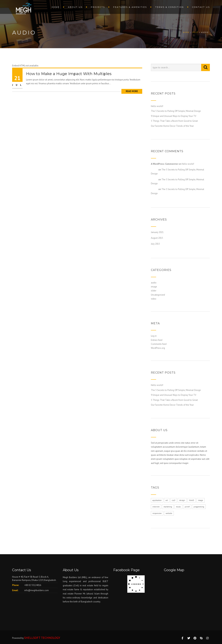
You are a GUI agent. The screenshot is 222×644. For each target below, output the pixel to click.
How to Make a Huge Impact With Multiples (69, 74)
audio (154, 283)
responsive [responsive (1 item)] (157, 513)
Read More (132, 91)
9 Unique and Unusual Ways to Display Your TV (174, 116)
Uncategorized (158, 295)
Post (195, 32)
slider (154, 291)
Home (56, 7)
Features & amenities (130, 7)
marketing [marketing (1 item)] (168, 507)
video (154, 299)
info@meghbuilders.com (37, 590)
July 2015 (155, 244)
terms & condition (170, 7)
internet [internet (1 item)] (156, 507)
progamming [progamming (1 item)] (199, 507)
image (154, 287)
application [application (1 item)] (157, 500)
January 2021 (157, 232)
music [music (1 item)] (178, 507)
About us (75, 7)
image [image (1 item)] (201, 500)
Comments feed (159, 344)
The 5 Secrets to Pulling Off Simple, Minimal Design (176, 111)
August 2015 (157, 238)
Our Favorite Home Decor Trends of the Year (172, 126)
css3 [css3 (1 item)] (174, 500)
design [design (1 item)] (182, 500)
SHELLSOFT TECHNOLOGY (42, 638)
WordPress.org (158, 348)
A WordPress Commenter (165, 164)
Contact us (201, 7)
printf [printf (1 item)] (187, 507)
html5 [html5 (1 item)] (192, 500)
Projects (98, 7)
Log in (154, 336)
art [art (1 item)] (167, 500)
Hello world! (157, 106)
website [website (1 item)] (169, 513)
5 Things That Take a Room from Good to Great (174, 121)
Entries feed (157, 340)
